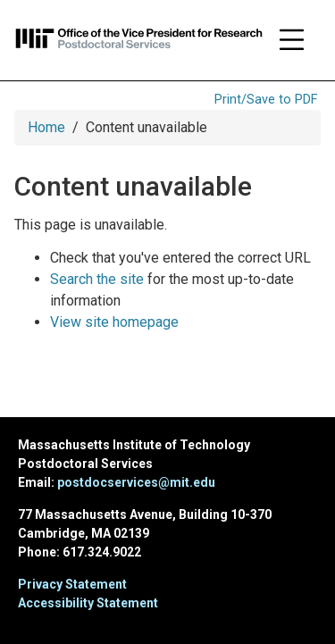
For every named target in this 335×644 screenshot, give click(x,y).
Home (46, 127)
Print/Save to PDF (266, 100)
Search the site (97, 279)
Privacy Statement (72, 584)
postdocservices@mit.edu (136, 482)
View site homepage (114, 322)
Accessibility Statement (88, 603)
